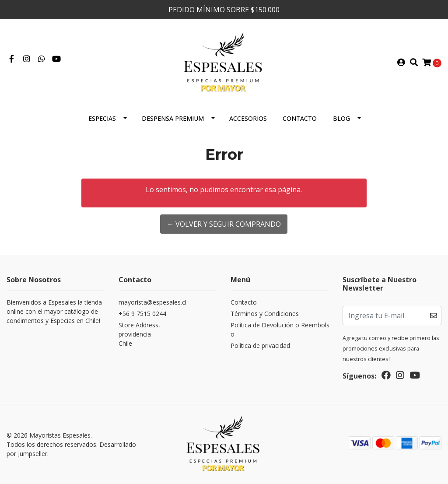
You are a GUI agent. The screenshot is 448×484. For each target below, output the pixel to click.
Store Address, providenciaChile (139, 334)
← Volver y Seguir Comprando (224, 224)
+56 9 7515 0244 (142, 314)
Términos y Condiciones (265, 314)
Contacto (300, 118)
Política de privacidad (260, 345)
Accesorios (248, 118)
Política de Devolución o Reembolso (280, 330)
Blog (341, 118)
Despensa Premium (173, 118)
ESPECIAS (102, 118)
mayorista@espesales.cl (152, 302)
